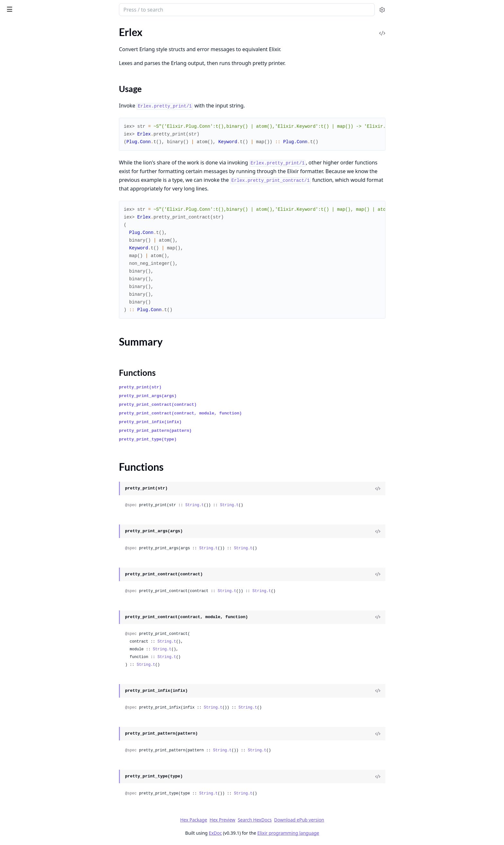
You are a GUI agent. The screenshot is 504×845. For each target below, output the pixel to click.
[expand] (90, 42)
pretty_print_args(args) (196, 396)
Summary (22, 59)
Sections (21, 52)
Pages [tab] (12, 26)
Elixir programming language (336, 833)
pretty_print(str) (189, 387)
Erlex (12, 6)
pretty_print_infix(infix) (198, 422)
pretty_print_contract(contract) (206, 405)
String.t (243, 505)
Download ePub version (347, 820)
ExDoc (263, 833)
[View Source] (426, 488)
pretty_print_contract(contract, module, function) (229, 413)
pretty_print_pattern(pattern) (203, 431)
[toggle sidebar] (88, 9)
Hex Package (242, 820)
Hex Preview (271, 820)
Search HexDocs (303, 820)
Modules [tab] (39, 26)
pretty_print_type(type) (196, 439)
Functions (22, 67)
